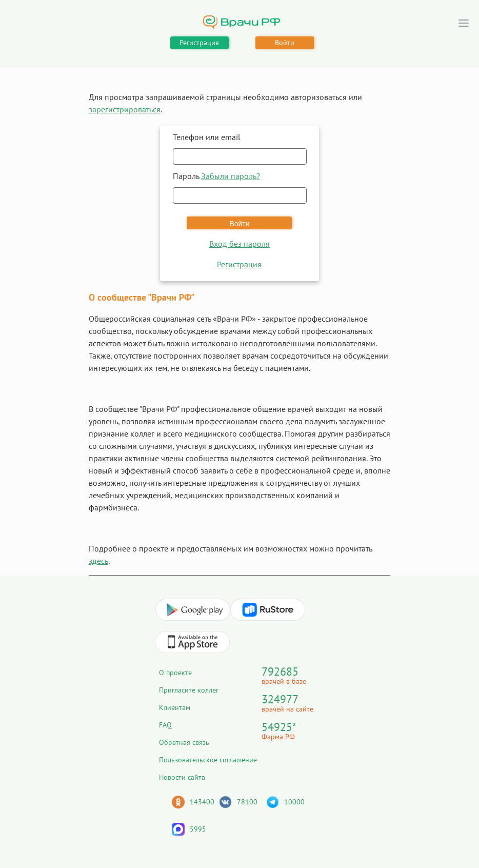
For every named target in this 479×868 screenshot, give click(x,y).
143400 (202, 802)
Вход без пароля (239, 244)
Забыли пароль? (231, 176)
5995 (198, 829)
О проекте (175, 673)
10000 (294, 802)
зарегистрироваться (125, 109)
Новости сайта (182, 777)
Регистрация (199, 43)
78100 (247, 802)
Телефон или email (207, 137)
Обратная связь (184, 742)
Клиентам (175, 707)
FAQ (165, 725)
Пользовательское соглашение (208, 760)
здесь (98, 561)
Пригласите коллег (189, 690)
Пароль (216, 176)
